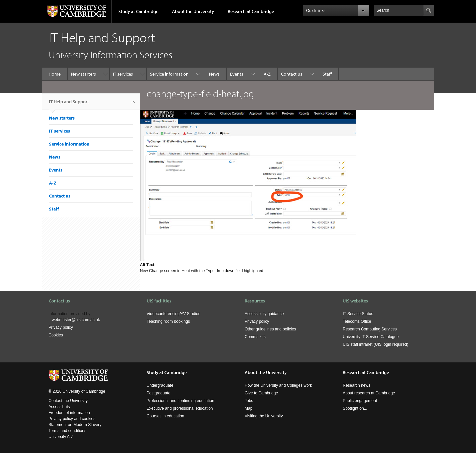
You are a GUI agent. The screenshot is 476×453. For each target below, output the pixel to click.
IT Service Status (358, 314)
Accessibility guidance (264, 314)
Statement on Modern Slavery (75, 425)
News (214, 74)
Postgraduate (158, 393)
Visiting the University (264, 416)
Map (248, 408)
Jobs (249, 401)
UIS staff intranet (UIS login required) (375, 344)
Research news (356, 385)
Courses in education (165, 416)
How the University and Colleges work (278, 385)
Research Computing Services (370, 329)
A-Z (267, 74)
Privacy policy (61, 327)
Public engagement (360, 401)
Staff (327, 74)
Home (55, 74)
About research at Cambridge (369, 393)
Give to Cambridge (261, 393)
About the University (193, 11)
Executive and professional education (180, 408)
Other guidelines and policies (270, 329)
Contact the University (68, 401)
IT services (123, 74)
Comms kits (255, 337)
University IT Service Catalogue (371, 337)
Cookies (56, 335)
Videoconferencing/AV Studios (173, 314)
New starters (83, 74)
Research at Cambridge (251, 11)
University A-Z (61, 437)
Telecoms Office (357, 321)
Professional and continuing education (180, 401)
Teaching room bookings (168, 321)
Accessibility (59, 407)
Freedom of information (69, 413)
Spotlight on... (355, 408)
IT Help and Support (69, 104)
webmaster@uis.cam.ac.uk (76, 320)
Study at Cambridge (138, 11)
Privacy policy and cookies (72, 419)
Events (237, 74)
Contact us (292, 74)
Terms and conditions (67, 431)
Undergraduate (160, 385)
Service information (169, 74)
